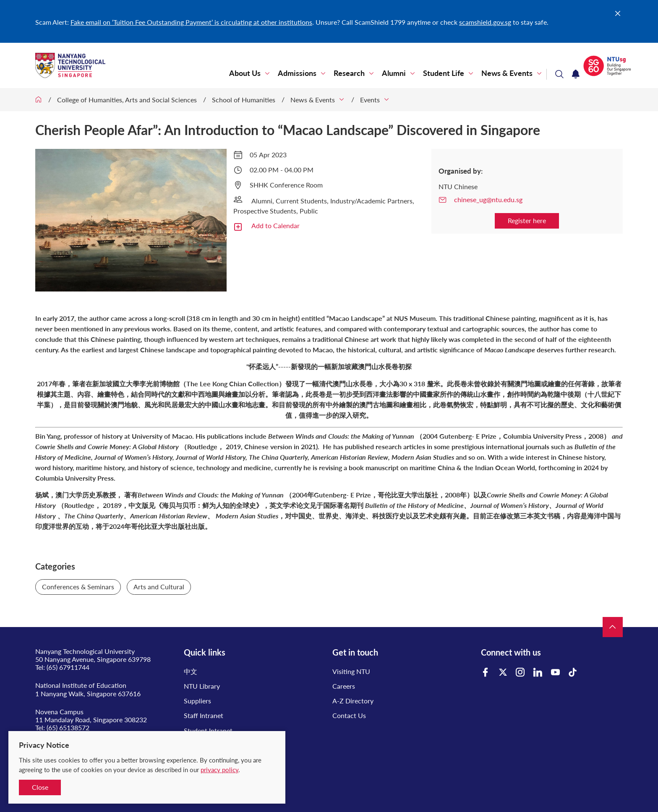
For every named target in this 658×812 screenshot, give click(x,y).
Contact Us (349, 715)
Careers (344, 686)
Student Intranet (208, 730)
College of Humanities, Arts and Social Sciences (127, 100)
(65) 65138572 (68, 727)
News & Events (507, 73)
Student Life (444, 73)
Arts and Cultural (159, 587)
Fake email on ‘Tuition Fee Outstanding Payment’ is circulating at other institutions (191, 22)
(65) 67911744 (68, 667)
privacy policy (219, 770)
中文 (191, 671)
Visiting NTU (351, 671)
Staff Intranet (204, 715)
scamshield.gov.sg (485, 22)
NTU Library (202, 686)
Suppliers (197, 701)
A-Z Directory (353, 701)
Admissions (297, 73)
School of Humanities (244, 100)
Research (349, 73)
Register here (527, 220)
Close (40, 787)
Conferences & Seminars (78, 587)
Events (370, 100)
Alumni (394, 73)
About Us (245, 73)
